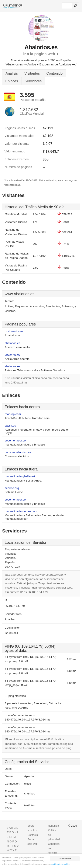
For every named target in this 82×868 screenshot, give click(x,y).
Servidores (33, 81)
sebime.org (12, 488)
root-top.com (13, 414)
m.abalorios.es (14, 331)
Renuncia (54, 826)
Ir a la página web (39, 54)
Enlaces (12, 81)
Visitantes (32, 73)
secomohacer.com (16, 441)
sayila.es (10, 426)
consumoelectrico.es (18, 452)
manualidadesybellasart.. (21, 476)
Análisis (12, 73)
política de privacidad (61, 864)
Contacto (33, 835)
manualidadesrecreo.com (21, 511)
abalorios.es (12, 343)
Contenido (54, 73)
